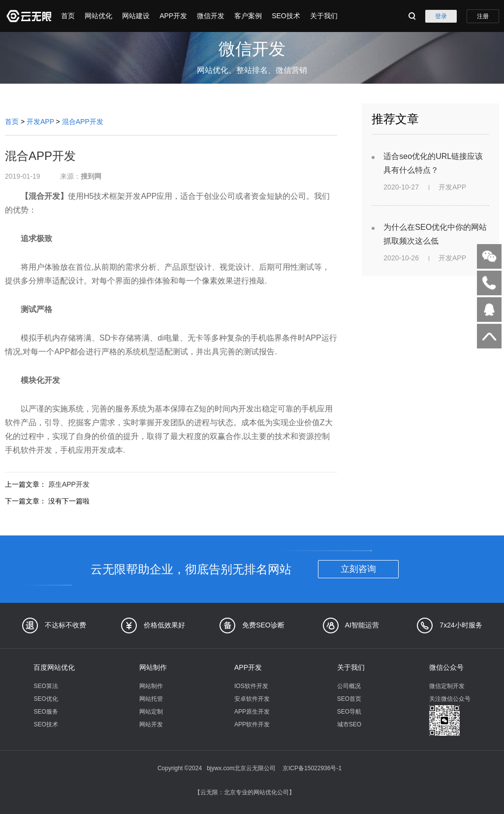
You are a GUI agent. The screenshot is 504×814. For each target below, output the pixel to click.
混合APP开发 (83, 122)
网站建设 (136, 16)
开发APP (40, 122)
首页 (68, 16)
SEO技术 (286, 16)
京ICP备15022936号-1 (312, 768)
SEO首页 (349, 699)
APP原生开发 (252, 712)
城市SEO (349, 724)
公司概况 (349, 686)
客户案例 (248, 16)
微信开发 (211, 16)
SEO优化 (46, 699)
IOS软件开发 (251, 686)
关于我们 (324, 16)
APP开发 (173, 16)
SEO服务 (46, 712)
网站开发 (151, 724)
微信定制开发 (447, 686)
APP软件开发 (252, 724)
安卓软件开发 (252, 699)
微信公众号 (446, 667)
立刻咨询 (358, 569)
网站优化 (98, 16)
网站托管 (151, 699)
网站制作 (153, 667)
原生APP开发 (69, 484)
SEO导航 (349, 712)
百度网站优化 (54, 667)
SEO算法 (46, 686)
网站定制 (151, 712)
